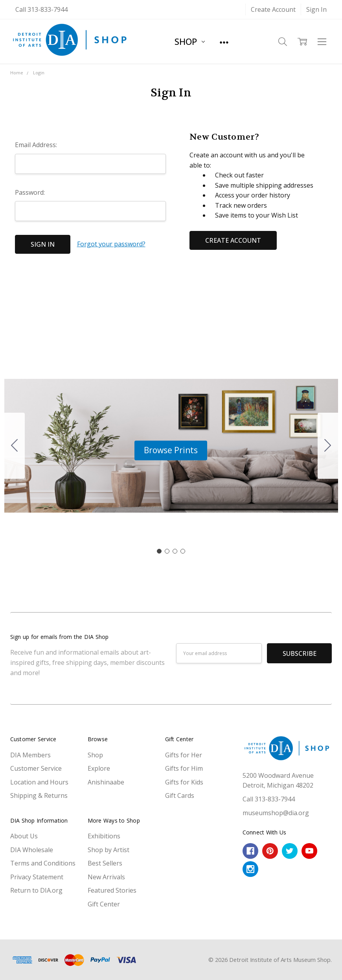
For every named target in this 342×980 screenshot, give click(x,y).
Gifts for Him (184, 768)
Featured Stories (112, 890)
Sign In (316, 9)
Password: (30, 192)
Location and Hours (39, 782)
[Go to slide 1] (159, 551)
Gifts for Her (184, 755)
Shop (190, 41)
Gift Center (104, 904)
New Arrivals (106, 877)
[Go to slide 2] (328, 446)
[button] (171, 450)
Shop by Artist (108, 850)
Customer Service (36, 768)
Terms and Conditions (43, 863)
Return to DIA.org (36, 890)
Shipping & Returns (39, 795)
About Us (24, 836)
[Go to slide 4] (15, 446)
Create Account (273, 9)
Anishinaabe (106, 782)
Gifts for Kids (184, 782)
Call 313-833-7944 (41, 9)
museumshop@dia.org (276, 813)
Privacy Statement (37, 877)
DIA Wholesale (32, 850)
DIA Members (30, 755)
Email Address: (36, 145)
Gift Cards (180, 795)
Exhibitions (104, 836)
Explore (99, 768)
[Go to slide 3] (175, 551)
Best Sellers (105, 863)
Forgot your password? (111, 244)
